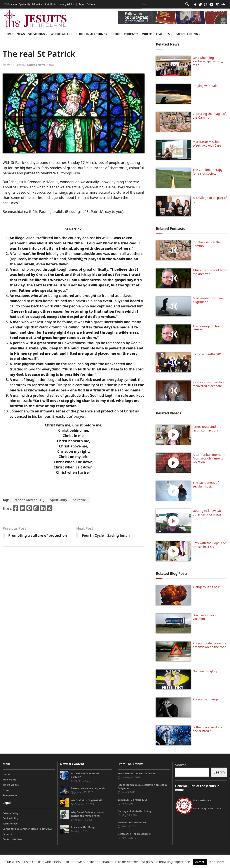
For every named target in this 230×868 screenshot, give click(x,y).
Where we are (61, 34)
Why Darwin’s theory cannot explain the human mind (88, 814)
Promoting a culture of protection (38, 535)
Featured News (35, 65)
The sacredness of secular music (206, 484)
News (21, 34)
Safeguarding (188, 34)
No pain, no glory (205, 671)
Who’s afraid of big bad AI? (87, 800)
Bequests (8, 834)
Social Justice (51, 4)
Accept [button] (200, 862)
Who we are (10, 779)
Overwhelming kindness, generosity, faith (208, 61)
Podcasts (131, 34)
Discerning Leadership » (207, 808)
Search (181, 765)
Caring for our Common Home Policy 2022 (27, 829)
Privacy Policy (11, 813)
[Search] (161, 4)
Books (115, 34)
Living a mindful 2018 (208, 354)
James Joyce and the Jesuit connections (207, 428)
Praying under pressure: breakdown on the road (210, 645)
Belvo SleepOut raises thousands (137, 773)
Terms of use (10, 823)
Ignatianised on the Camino (207, 244)
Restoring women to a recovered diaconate (208, 384)
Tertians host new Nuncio (132, 822)
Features (164, 34)
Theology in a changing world (88, 788)
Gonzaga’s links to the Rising (134, 811)
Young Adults (67, 4)
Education (37, 4)
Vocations (38, 34)
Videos (147, 34)
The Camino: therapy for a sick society (207, 172)
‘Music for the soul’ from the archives (210, 272)
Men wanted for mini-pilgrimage (208, 300)
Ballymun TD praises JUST (132, 800)
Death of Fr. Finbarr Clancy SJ (134, 834)
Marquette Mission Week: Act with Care (207, 144)
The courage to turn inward (207, 328)
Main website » (202, 800)
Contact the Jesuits (14, 839)
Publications (11, 4)
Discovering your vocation (205, 617)
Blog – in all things (91, 34)
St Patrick (80, 500)
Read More (216, 862)
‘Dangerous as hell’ (206, 587)
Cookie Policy (10, 818)
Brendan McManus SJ (28, 500)
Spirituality (24, 4)
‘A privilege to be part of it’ (210, 200)
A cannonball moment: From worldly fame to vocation (209, 458)
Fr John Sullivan (87, 4)
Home (9, 34)
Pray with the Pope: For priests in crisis (209, 545)
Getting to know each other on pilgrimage (208, 512)
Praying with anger (206, 699)
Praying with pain (205, 86)
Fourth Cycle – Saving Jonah (106, 535)
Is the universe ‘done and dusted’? (207, 729)
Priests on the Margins (84, 827)
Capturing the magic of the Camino (209, 116)
